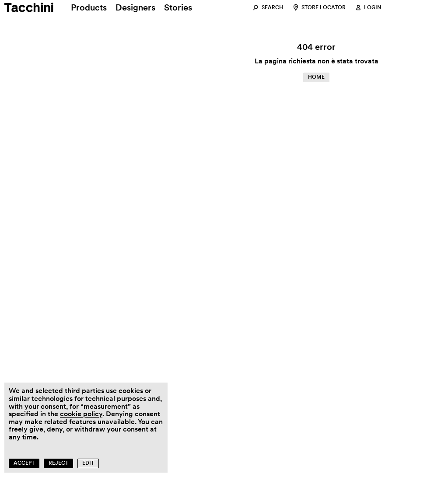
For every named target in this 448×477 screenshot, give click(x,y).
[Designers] (135, 7)
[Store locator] (319, 8)
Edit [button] (88, 463)
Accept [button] (24, 463)
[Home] (21, 7)
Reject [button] (58, 463)
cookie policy (81, 414)
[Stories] (178, 7)
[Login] (368, 8)
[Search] (268, 8)
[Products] (89, 7)
